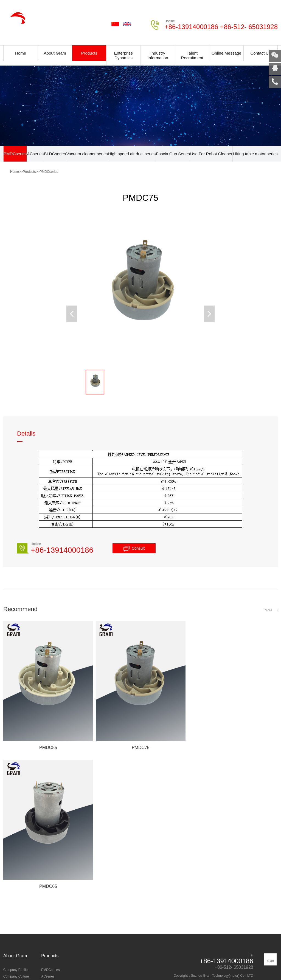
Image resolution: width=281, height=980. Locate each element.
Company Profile (16, 831)
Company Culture (16, 837)
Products (89, 53)
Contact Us (260, 53)
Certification (12, 844)
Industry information (18, 903)
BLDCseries (55, 154)
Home (21, 53)
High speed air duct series (132, 154)
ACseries (35, 154)
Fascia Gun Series (173, 154)
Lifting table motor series (255, 154)
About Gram (55, 53)
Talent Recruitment (192, 55)
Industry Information (158, 55)
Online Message (226, 53)
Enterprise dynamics (18, 897)
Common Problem (17, 910)
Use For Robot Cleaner (211, 154)
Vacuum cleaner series (87, 154)
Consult (138, 548)
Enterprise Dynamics (123, 55)
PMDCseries (15, 154)
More (269, 610)
